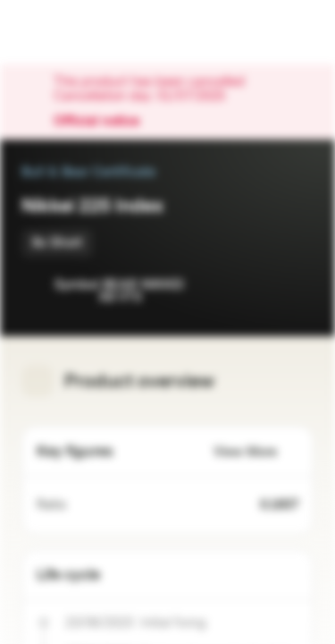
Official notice (105, 122)
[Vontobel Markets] (70, 32)
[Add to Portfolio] (296, 286)
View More (256, 452)
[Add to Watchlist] (260, 286)
